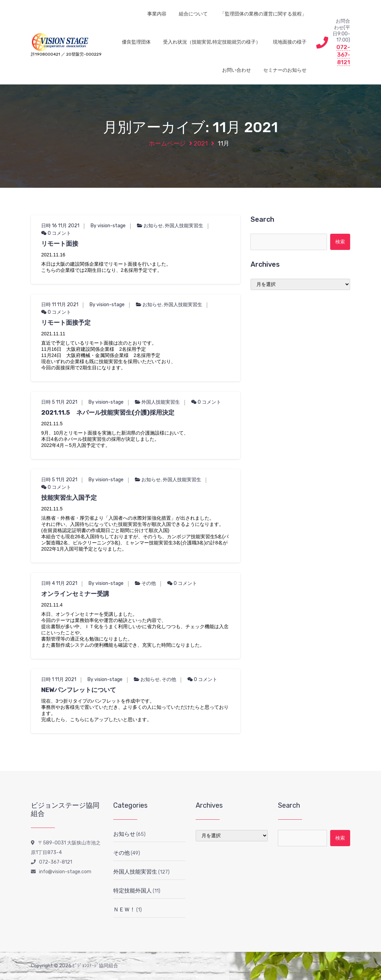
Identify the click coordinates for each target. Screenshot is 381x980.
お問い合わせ (236, 70)
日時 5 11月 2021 (59, 402)
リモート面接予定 (66, 323)
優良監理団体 (136, 42)
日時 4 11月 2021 (59, 583)
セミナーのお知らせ (285, 70)
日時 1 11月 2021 (59, 679)
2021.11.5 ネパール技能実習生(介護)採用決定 (108, 413)
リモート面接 (60, 244)
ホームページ (167, 143)
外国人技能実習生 (184, 226)
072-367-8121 (343, 55)
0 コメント (56, 233)
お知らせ (153, 226)
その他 (149, 583)
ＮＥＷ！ (124, 909)
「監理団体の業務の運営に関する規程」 (263, 14)
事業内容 (157, 14)
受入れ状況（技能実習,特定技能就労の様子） (212, 42)
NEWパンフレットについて (79, 690)
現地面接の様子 (290, 42)
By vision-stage (108, 226)
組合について (193, 14)
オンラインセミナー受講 (75, 594)
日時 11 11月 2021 (60, 305)
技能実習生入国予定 (69, 498)
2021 (201, 143)
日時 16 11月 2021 (60, 226)
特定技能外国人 (132, 891)
